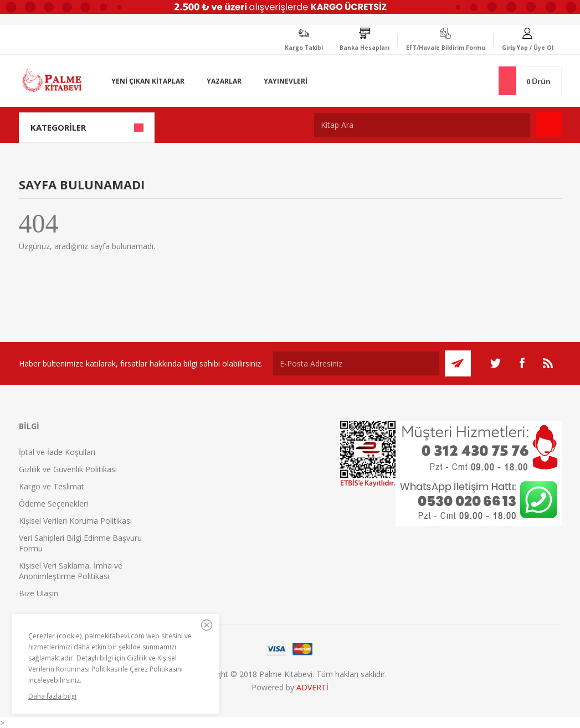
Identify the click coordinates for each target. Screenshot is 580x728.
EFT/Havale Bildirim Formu (446, 48)
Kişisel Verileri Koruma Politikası (75, 521)
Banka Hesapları (365, 48)
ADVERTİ (312, 687)
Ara (549, 125)
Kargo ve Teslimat (52, 486)
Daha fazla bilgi (52, 696)
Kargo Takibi (304, 48)
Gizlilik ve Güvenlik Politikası (68, 469)
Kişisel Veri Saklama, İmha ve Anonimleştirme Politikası (71, 571)
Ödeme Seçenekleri (53, 504)
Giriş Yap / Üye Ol (528, 48)
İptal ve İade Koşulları (57, 452)
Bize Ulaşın (39, 593)
